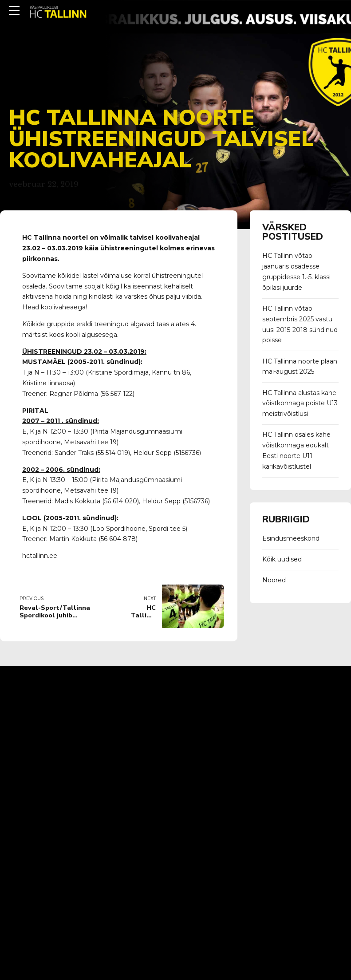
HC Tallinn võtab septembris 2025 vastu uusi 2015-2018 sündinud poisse (300, 324)
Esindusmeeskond (291, 538)
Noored (274, 580)
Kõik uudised (282, 559)
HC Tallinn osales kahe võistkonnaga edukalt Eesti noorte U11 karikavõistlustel (296, 450)
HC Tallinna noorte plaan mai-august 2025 (300, 367)
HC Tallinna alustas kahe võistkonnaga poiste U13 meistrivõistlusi (300, 403)
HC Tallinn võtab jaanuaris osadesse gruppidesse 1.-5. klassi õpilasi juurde (296, 271)
